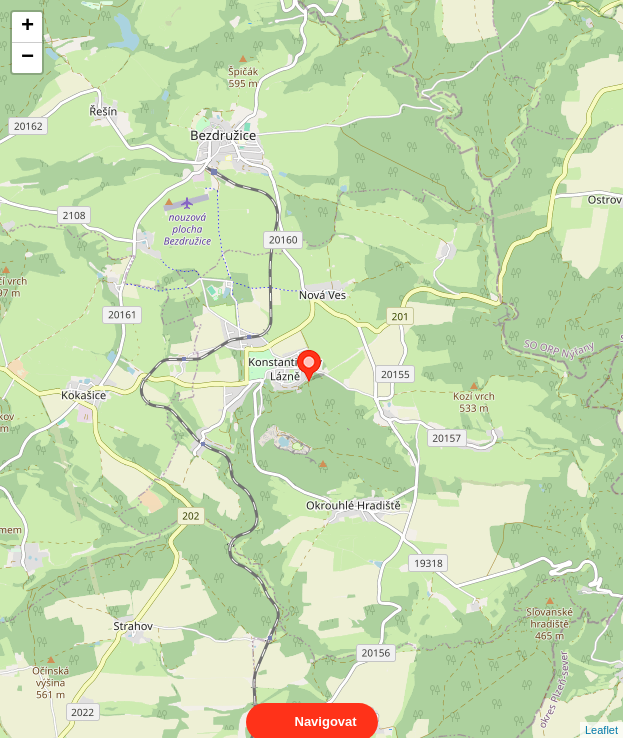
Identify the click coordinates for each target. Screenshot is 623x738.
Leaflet (601, 712)
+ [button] (27, 27)
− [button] (27, 58)
